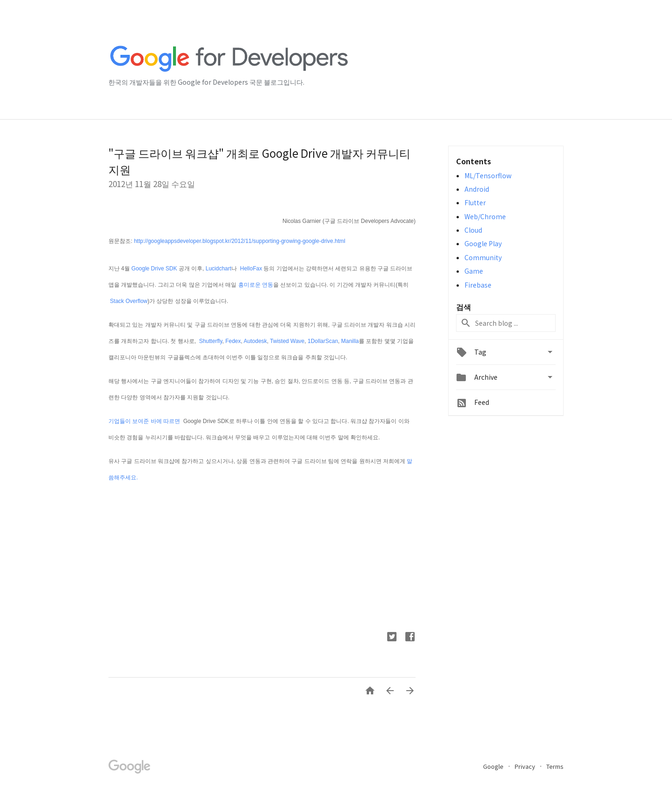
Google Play (483, 243)
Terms (555, 766)
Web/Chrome (485, 216)
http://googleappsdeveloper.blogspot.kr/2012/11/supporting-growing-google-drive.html (240, 241)
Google (494, 766)
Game (474, 271)
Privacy (526, 766)
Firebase (478, 285)
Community (483, 257)
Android (477, 189)
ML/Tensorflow (488, 175)
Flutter (475, 202)
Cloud (473, 230)
